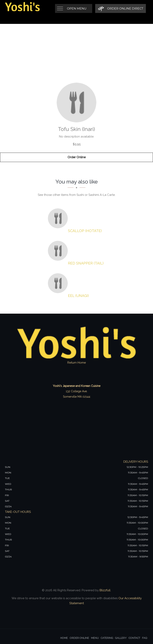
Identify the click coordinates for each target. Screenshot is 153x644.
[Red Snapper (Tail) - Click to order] (59, 251)
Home (64, 638)
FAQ (145, 638)
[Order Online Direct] (121, 8)
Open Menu (77, 8)
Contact (134, 638)
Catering (107, 638)
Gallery (121, 638)
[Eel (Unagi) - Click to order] (59, 283)
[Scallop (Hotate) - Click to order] (59, 218)
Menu (95, 638)
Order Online (77, 157)
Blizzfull (105, 590)
